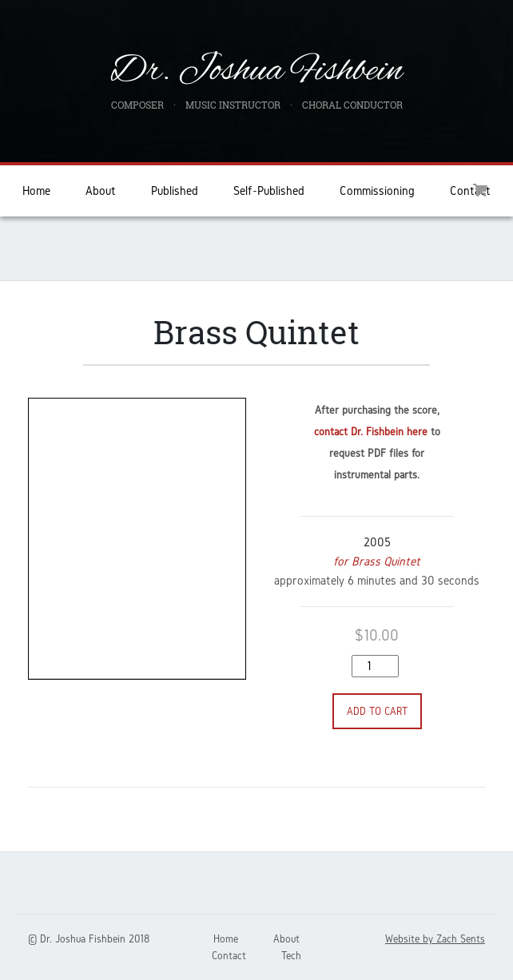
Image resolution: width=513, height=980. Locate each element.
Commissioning (377, 190)
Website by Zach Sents (435, 939)
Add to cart (377, 711)
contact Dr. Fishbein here (371, 431)
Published (175, 190)
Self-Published (269, 190)
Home (36, 190)
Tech (291, 956)
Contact (229, 956)
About (101, 190)
